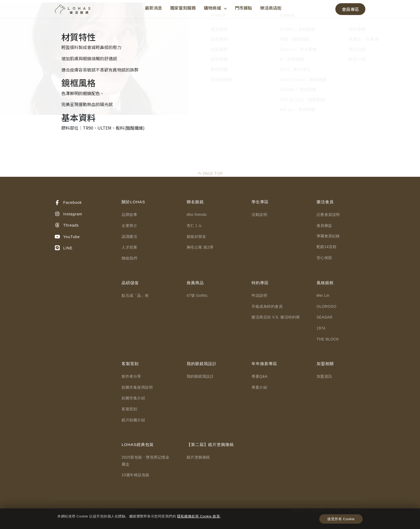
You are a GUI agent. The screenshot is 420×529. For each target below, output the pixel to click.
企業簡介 (129, 226)
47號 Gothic (197, 295)
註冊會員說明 (328, 215)
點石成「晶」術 (135, 295)
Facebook (68, 203)
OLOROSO (327, 306)
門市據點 (243, 8)
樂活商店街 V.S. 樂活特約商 (276, 317)
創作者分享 (131, 376)
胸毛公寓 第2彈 (200, 247)
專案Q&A (260, 376)
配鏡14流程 (327, 247)
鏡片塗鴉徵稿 (198, 457)
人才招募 (129, 247)
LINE (64, 248)
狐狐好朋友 (196, 237)
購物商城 (215, 8)
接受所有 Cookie (341, 519)
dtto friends (197, 215)
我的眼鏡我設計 (200, 376)
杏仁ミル (194, 226)
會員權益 (324, 226)
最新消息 (153, 8)
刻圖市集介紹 (133, 398)
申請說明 (259, 295)
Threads (67, 225)
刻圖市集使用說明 (137, 387)
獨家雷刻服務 (183, 8)
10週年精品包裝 (136, 475)
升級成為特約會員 (267, 306)
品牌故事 (129, 215)
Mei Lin (323, 295)
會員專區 (350, 9)
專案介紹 (259, 387)
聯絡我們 (129, 258)
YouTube (67, 237)
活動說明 (259, 215)
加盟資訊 (324, 376)
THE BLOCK (328, 339)
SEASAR (325, 317)
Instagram (68, 214)
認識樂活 (129, 237)
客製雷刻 (129, 409)
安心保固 (324, 258)
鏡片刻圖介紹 (133, 420)
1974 (321, 328)
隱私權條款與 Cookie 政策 (198, 516)
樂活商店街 (271, 8)
